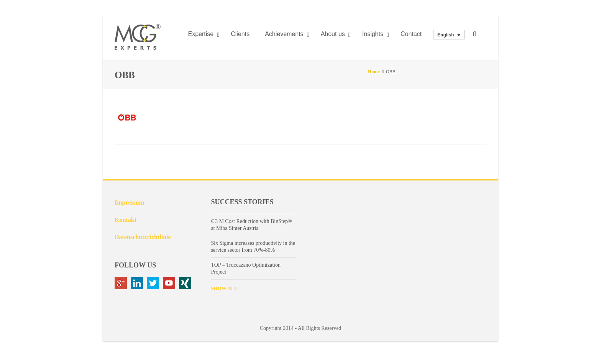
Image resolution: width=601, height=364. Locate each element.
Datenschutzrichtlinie (143, 237)
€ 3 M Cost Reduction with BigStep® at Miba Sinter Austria (251, 225)
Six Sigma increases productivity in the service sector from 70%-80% (253, 247)
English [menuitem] (446, 35)
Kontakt (126, 220)
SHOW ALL (224, 288)
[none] (449, 35)
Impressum (129, 202)
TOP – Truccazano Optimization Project (246, 268)
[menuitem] (449, 35)
